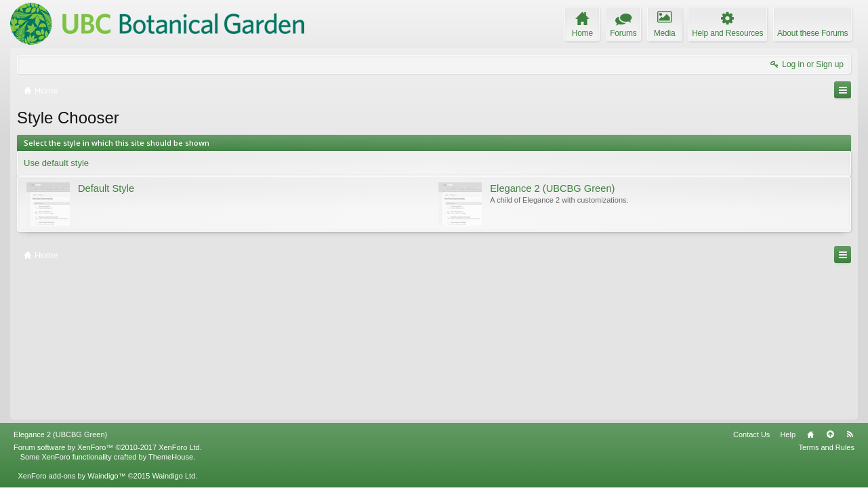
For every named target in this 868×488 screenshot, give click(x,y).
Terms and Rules (826, 447)
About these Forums (812, 33)
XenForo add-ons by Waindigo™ (71, 476)
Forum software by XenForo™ (108, 447)
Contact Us (751, 434)
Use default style (56, 163)
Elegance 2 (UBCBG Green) (60, 434)
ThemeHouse (171, 457)
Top (830, 434)
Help (788, 434)
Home (810, 434)
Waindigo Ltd (173, 476)
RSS (850, 434)
